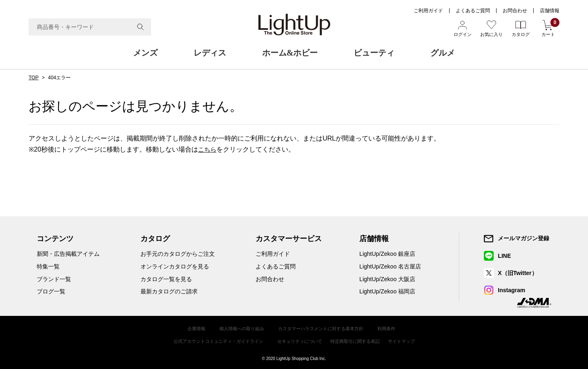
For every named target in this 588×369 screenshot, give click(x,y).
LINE (505, 255)
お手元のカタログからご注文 (178, 254)
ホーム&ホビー (290, 53)
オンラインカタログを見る (175, 266)
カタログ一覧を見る (166, 279)
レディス (210, 53)
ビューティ (374, 53)
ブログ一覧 (51, 291)
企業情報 (189, 328)
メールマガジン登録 (524, 238)
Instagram (512, 290)
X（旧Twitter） (518, 273)
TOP (33, 78)
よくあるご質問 (473, 11)
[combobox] (90, 27)
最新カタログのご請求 (169, 291)
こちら (208, 149)
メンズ (145, 53)
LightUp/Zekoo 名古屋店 (390, 266)
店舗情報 (550, 11)
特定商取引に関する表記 (360, 340)
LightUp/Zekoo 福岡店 (387, 291)
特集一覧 (48, 266)
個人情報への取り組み (238, 328)
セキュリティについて (300, 340)
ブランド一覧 (54, 279)
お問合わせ (515, 11)
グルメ (443, 53)
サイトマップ (410, 340)
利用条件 (393, 328)
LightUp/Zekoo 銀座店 (387, 254)
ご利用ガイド (428, 11)
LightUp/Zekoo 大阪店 (387, 279)
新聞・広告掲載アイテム (68, 254)
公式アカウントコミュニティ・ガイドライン (213, 340)
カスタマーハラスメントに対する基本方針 (323, 328)
